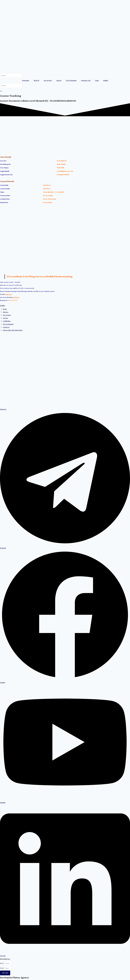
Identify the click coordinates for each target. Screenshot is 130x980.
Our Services (48, 80)
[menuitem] (106, 81)
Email (2, 968)
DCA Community (71, 80)
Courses (59, 80)
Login (97, 80)
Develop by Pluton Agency (14, 978)
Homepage (26, 80)
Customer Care (86, 80)
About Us (36, 80)
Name (2, 963)
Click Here (47, 185)
